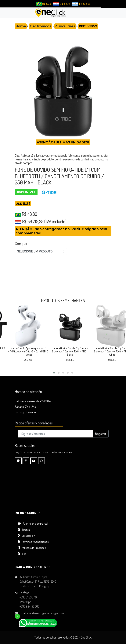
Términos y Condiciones (33, 542)
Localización (26, 536)
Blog (22, 554)
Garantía (24, 530)
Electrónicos (41, 26)
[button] (54, 373)
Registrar (101, 434)
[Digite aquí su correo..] (55, 434)
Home (21, 26)
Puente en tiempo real (33, 524)
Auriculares (65, 26)
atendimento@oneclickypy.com (45, 613)
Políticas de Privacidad (32, 548)
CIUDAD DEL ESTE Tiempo (63, 488)
